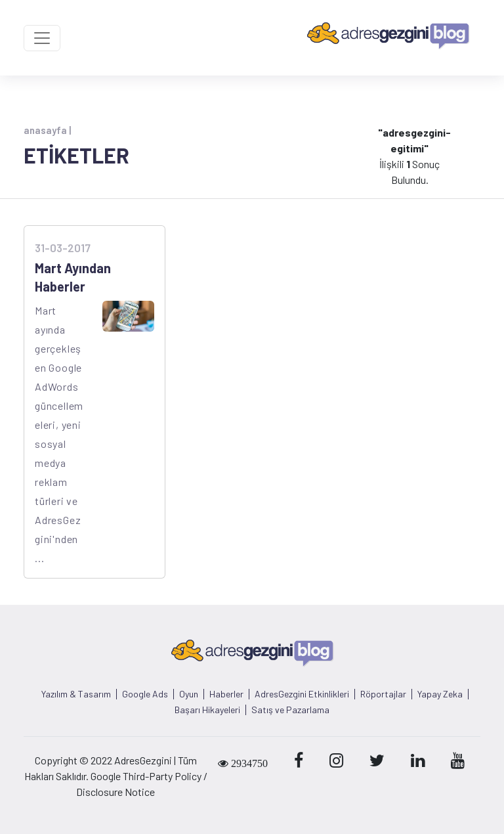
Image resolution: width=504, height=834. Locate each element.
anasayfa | (47, 130)
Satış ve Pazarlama (290, 710)
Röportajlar (383, 694)
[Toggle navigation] (42, 38)
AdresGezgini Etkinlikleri (302, 694)
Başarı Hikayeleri (207, 710)
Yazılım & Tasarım (76, 694)
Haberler (226, 694)
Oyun (189, 694)
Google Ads (145, 694)
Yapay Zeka (440, 694)
